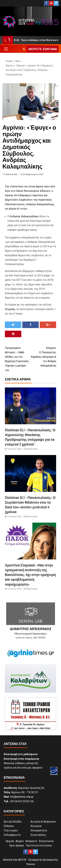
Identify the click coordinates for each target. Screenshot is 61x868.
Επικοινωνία (46, 841)
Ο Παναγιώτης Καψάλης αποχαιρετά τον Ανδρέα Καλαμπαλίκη (43, 357)
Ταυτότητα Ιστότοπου (39, 846)
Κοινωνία (36, 826)
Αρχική (10, 841)
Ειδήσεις (9, 826)
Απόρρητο (31, 841)
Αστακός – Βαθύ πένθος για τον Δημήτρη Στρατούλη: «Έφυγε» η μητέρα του (18, 359)
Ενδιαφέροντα (12, 835)
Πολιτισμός (11, 830)
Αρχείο (20, 841)
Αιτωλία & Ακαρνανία (43, 822)
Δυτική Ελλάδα (13, 822)
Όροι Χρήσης (17, 846)
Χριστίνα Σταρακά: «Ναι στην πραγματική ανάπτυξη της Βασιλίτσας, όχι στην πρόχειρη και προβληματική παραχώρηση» (30, 575)
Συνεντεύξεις (38, 835)
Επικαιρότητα (39, 830)
